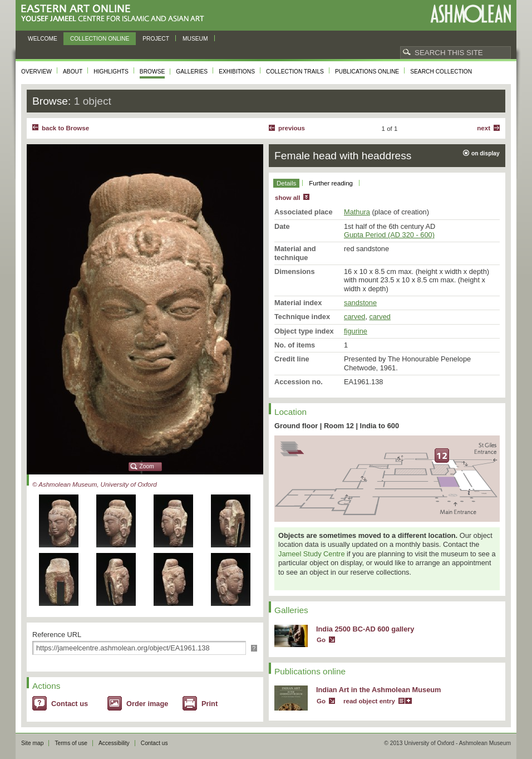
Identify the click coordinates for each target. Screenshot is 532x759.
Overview (36, 72)
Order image (147, 704)
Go (321, 640)
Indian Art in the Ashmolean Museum (378, 690)
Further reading (331, 183)
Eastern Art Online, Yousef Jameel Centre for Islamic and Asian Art (115, 14)
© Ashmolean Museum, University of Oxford (95, 484)
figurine (356, 331)
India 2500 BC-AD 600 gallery (365, 629)
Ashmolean (471, 14)
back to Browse (65, 128)
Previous (292, 128)
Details (286, 183)
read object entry (369, 701)
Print (210, 704)
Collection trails (295, 72)
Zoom (147, 466)
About (73, 72)
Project (156, 39)
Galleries (192, 72)
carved (354, 317)
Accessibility (114, 743)
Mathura (357, 212)
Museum (195, 39)
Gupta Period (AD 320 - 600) (389, 235)
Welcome (43, 39)
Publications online (367, 72)
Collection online (100, 39)
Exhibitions (237, 72)
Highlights (111, 72)
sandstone (360, 303)
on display (486, 153)
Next (484, 128)
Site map (32, 743)
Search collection (441, 72)
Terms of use (71, 743)
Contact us (70, 704)
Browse (152, 72)
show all (287, 198)
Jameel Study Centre (312, 554)
